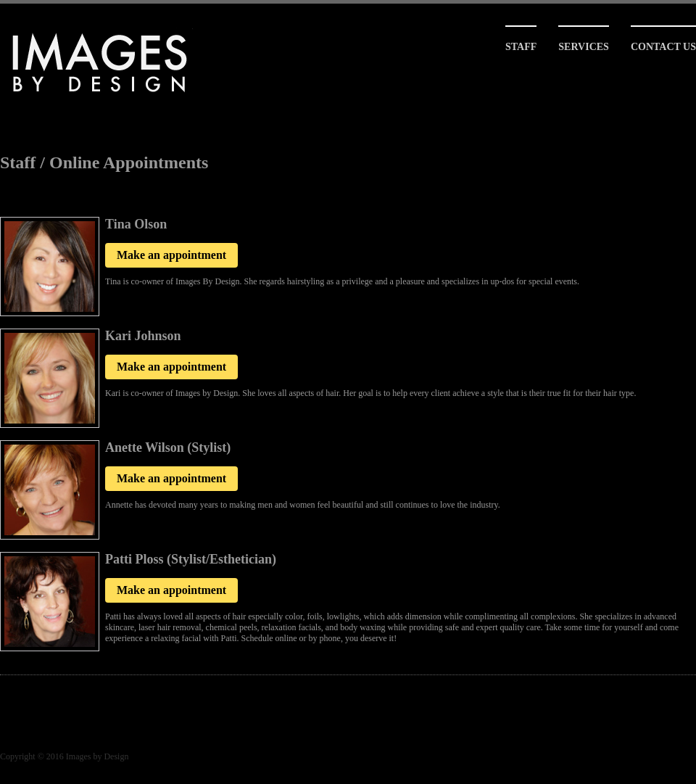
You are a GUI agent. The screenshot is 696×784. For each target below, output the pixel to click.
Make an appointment (171, 255)
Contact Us (663, 47)
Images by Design (98, 756)
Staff (521, 47)
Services (584, 47)
